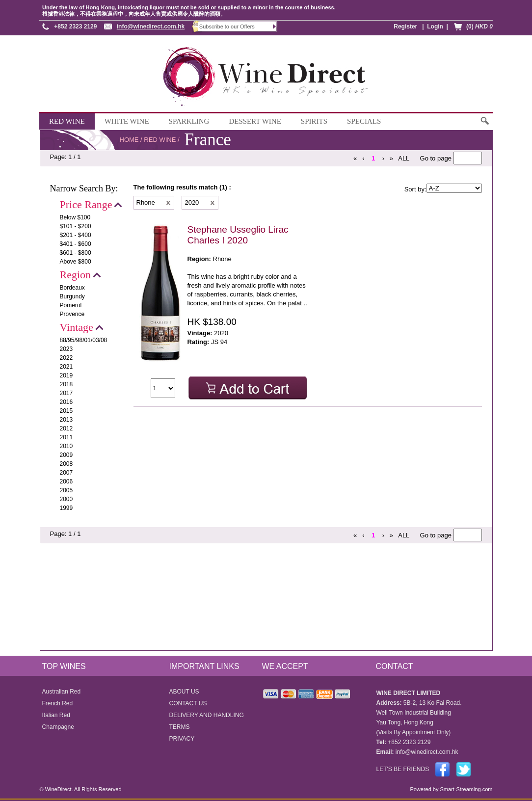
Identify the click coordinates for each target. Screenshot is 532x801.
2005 (66, 490)
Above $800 (76, 262)
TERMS (180, 727)
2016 (66, 402)
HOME (129, 140)
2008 (66, 464)
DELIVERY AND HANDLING (207, 715)
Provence (72, 314)
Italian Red (56, 715)
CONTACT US (188, 703)
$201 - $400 (76, 235)
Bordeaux (72, 288)
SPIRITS (314, 121)
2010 (66, 446)
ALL (404, 158)
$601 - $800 (76, 253)
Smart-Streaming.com (465, 789)
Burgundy (72, 296)
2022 (66, 358)
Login (435, 27)
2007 (66, 473)
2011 (66, 437)
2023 (66, 349)
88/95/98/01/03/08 (84, 340)
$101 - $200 (76, 226)
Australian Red (62, 692)
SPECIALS (364, 121)
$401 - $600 (76, 244)
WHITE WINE (127, 121)
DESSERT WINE (255, 121)
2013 (66, 420)
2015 (66, 411)
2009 (66, 455)
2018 (66, 384)
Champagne (58, 727)
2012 (66, 428)
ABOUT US (184, 692)
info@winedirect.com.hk (151, 27)
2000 (66, 499)
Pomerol (71, 305)
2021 (66, 367)
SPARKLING (189, 121)
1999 (66, 508)
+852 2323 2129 (75, 27)
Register (405, 27)
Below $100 (75, 217)
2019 (66, 375)
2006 (66, 481)
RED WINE (67, 121)
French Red (58, 703)
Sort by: (415, 189)
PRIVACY (182, 739)
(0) (479, 27)
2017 (66, 393)
